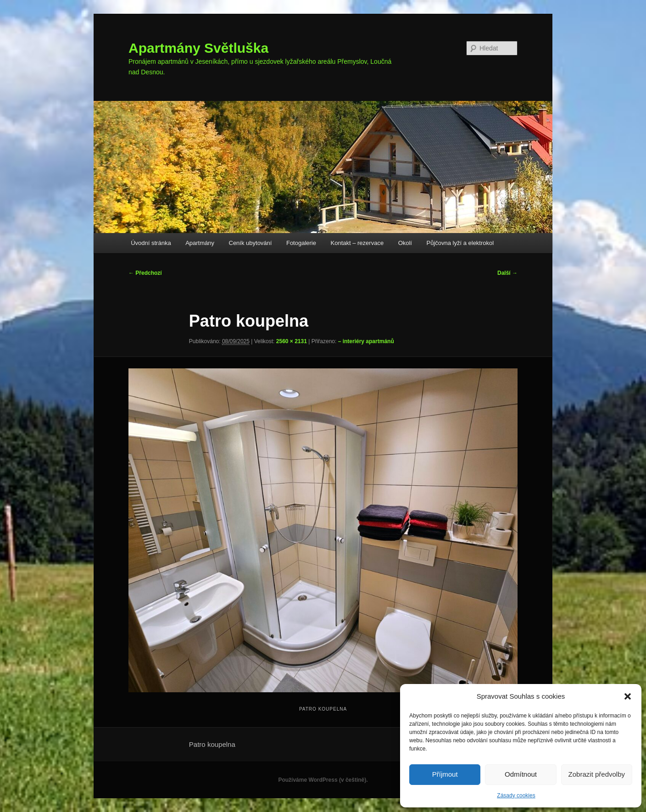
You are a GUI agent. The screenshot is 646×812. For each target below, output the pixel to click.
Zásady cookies (516, 795)
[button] (628, 696)
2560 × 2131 (292, 341)
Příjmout (445, 774)
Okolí (405, 243)
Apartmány (200, 243)
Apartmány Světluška (198, 48)
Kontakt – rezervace (357, 243)
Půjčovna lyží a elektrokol (460, 243)
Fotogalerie (301, 243)
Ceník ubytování (251, 243)
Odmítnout (521, 774)
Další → (507, 273)
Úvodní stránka (151, 243)
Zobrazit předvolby (597, 774)
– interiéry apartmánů (366, 341)
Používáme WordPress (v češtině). (323, 780)
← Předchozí (145, 273)
